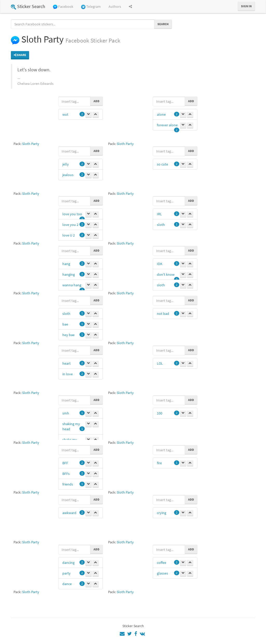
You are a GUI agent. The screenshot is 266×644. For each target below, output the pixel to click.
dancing (68, 563)
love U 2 (69, 235)
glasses (162, 573)
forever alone (167, 125)
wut (65, 114)
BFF (65, 463)
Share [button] (20, 55)
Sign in (246, 6)
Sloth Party (31, 144)
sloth (161, 225)
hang (66, 264)
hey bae (68, 335)
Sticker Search (28, 6)
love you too (72, 214)
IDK (160, 264)
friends (68, 484)
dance (67, 584)
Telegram (91, 7)
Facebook (63, 7)
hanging (69, 274)
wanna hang (72, 285)
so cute (162, 164)
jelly (66, 164)
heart (66, 363)
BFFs (66, 474)
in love (68, 374)
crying (162, 513)
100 (160, 413)
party (66, 573)
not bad (163, 314)
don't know (166, 274)
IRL (159, 214)
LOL (160, 363)
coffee (162, 563)
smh (66, 413)
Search (163, 24)
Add (97, 101)
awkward (69, 513)
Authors (115, 6)
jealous (68, 175)
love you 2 (70, 225)
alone (161, 114)
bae (65, 324)
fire (159, 463)
